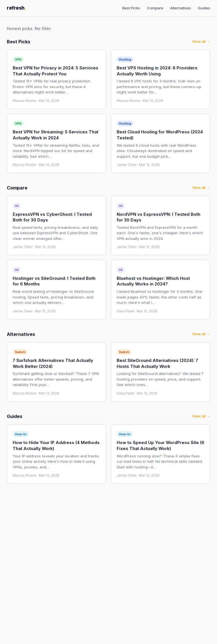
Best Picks (131, 8)
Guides (204, 8)
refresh (16, 8)
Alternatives (181, 8)
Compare (155, 8)
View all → (201, 41)
